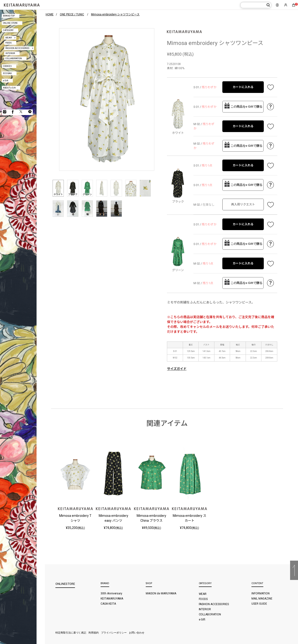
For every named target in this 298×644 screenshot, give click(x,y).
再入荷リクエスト (243, 204)
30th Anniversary (112, 593)
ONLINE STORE (10, 23)
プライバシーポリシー (114, 633)
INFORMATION (261, 593)
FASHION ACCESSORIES (17, 48)
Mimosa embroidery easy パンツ (113, 518)
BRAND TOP (9, 16)
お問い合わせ (137, 633)
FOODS (8, 43)
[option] (107, 100)
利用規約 (94, 633)
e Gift (6, 80)
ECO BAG (7, 73)
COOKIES (7, 66)
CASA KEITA (108, 604)
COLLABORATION (14, 58)
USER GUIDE (259, 604)
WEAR (8, 38)
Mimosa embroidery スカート (190, 518)
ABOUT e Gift (9, 88)
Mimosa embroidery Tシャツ (75, 518)
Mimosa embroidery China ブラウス (151, 518)
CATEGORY (8, 30)
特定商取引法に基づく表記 (71, 633)
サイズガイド (177, 369)
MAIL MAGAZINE (262, 599)
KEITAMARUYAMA (112, 599)
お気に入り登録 (271, 87)
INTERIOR (10, 53)
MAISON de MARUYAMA (161, 593)
